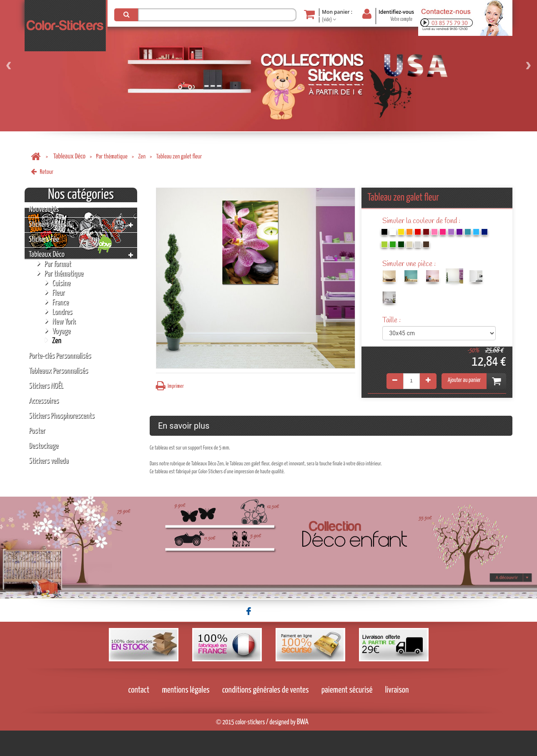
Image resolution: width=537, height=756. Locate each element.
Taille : (392, 320)
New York (60, 321)
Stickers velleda (49, 461)
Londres (59, 312)
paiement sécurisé (347, 716)
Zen (142, 157)
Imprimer (170, 386)
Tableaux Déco (69, 157)
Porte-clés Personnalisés (60, 356)
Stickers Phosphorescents (61, 416)
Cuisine (58, 283)
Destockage (44, 446)
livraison (397, 716)
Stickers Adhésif (49, 225)
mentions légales (186, 716)
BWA (303, 747)
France (57, 302)
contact (139, 716)
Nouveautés (44, 210)
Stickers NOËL (46, 386)
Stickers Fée (44, 240)
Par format (54, 264)
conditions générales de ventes (266, 716)
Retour (42, 172)
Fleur (55, 293)
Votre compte (401, 19)
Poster (37, 431)
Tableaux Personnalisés (58, 371)
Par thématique (112, 157)
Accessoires (44, 401)
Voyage (58, 331)
